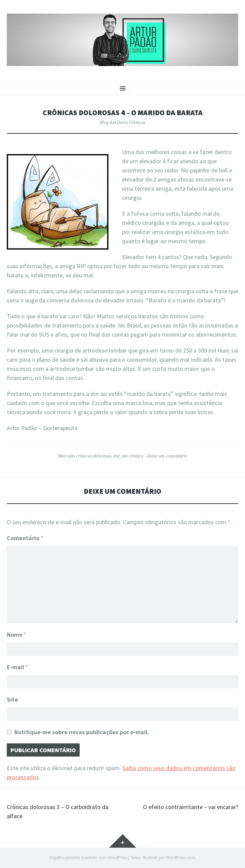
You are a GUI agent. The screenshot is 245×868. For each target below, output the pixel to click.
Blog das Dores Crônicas (123, 122)
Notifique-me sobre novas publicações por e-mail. (82, 732)
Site (12, 700)
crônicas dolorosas (94, 456)
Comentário (25, 538)
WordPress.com (181, 858)
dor (116, 456)
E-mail (17, 667)
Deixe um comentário (167, 456)
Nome (17, 634)
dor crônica (132, 456)
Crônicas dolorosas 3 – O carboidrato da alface (58, 811)
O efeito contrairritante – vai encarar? (191, 807)
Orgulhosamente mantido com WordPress (88, 858)
